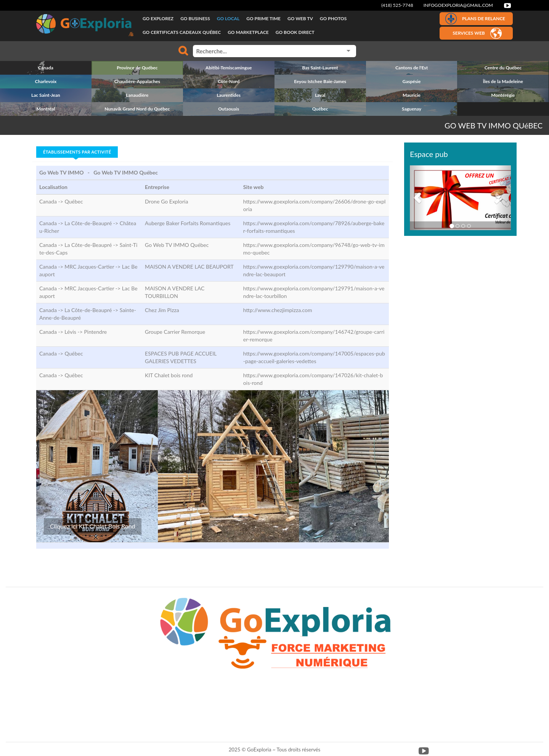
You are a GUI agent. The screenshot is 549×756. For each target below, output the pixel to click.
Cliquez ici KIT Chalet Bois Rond (93, 526)
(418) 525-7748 (397, 5)
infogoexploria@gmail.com (458, 5)
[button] (417, 198)
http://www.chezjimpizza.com (278, 310)
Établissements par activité (77, 152)
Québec (74, 201)
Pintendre (95, 332)
